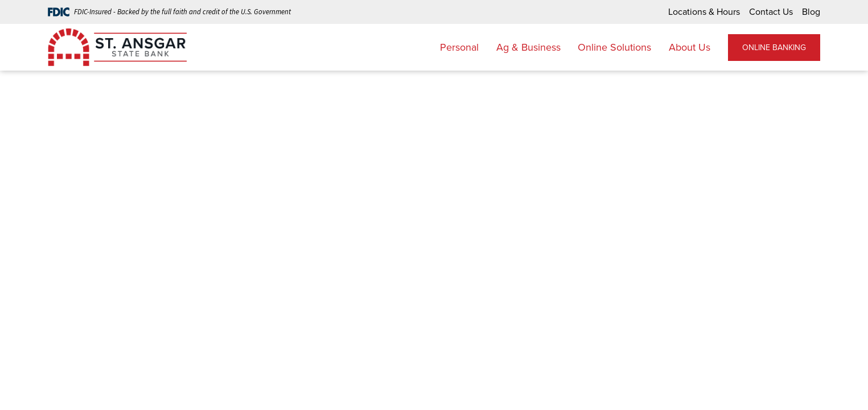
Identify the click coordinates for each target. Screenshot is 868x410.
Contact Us (771, 12)
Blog (811, 12)
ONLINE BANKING (774, 48)
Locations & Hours (704, 12)
